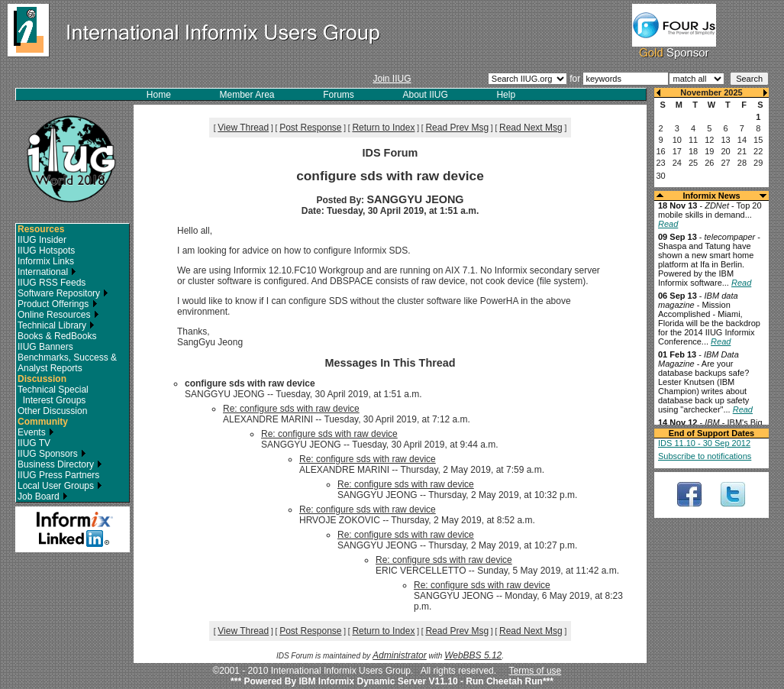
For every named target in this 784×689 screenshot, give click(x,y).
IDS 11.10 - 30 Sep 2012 (704, 443)
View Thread (243, 128)
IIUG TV (34, 443)
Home (159, 95)
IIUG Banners (45, 347)
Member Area (247, 95)
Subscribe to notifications (705, 456)
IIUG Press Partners (58, 475)
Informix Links (46, 261)
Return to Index (383, 128)
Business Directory (60, 464)
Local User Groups (60, 486)
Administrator (400, 655)
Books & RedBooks (57, 336)
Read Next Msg (531, 128)
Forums (339, 95)
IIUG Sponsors (52, 454)
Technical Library (56, 325)
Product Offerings (58, 304)
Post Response (310, 128)
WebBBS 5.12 (473, 655)
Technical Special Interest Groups (53, 395)
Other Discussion (52, 411)
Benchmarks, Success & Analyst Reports (67, 363)
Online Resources (58, 315)
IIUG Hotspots (46, 251)
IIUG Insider (42, 240)
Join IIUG (392, 79)
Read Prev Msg (457, 128)
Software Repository (63, 293)
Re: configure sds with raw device (291, 409)
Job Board (43, 497)
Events (36, 432)
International (47, 272)
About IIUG (425, 95)
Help (506, 95)
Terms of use (536, 671)
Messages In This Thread (390, 363)
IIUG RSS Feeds (52, 283)
